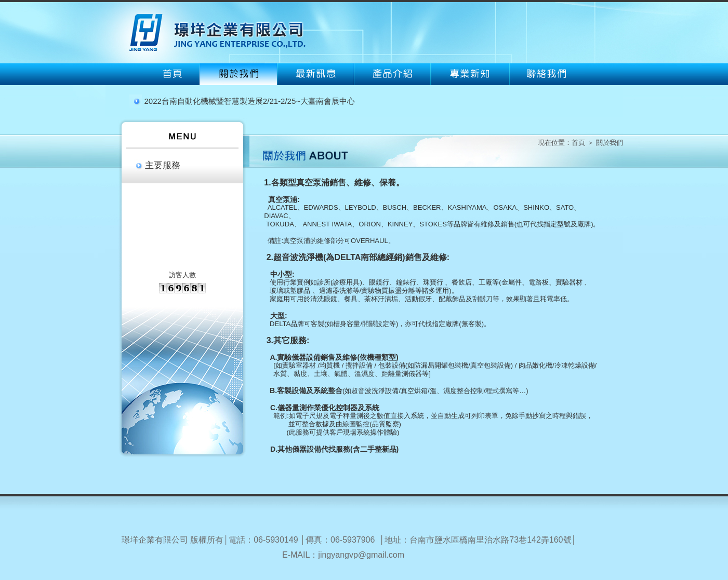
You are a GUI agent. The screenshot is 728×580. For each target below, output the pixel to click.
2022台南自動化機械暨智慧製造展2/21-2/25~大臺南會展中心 (250, 101)
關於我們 (610, 143)
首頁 (578, 143)
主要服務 (163, 165)
